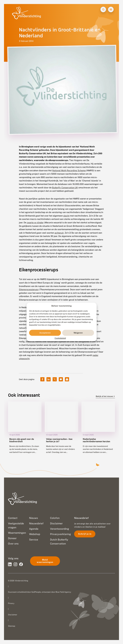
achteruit (59, 233)
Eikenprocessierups (29, 290)
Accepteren (45, 333)
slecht (66, 216)
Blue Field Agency (63, 592)
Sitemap (12, 626)
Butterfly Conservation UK (65, 188)
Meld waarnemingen (45, 561)
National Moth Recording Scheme (69, 171)
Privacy (11, 603)
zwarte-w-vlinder (35, 223)
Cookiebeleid (60, 338)
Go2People (36, 592)
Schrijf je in (85, 534)
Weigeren (78, 333)
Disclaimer (13, 615)
